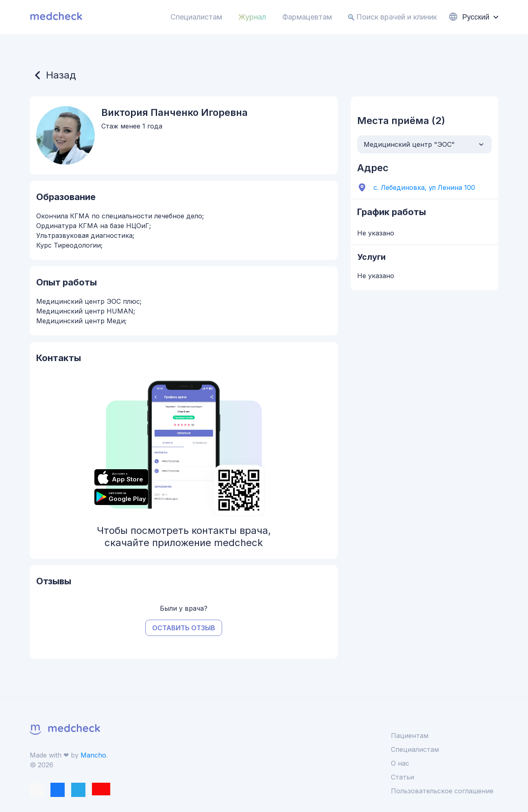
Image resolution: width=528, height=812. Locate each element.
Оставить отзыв (184, 628)
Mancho (93, 755)
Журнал (252, 17)
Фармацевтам (307, 17)
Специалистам (196, 17)
